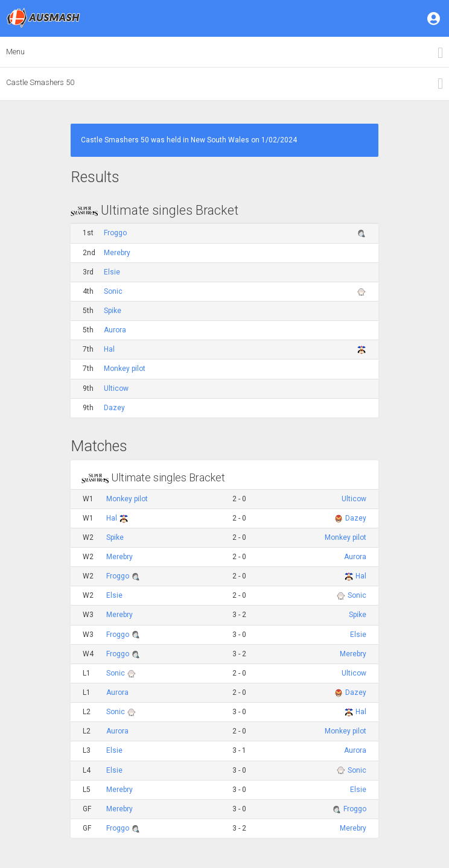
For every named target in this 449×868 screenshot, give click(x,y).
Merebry (117, 253)
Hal (109, 349)
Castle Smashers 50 (40, 82)
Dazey (114, 408)
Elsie (112, 272)
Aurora (115, 330)
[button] (435, 18)
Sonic (113, 291)
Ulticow (116, 388)
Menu (15, 52)
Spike (113, 311)
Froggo (115, 233)
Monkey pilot (125, 369)
